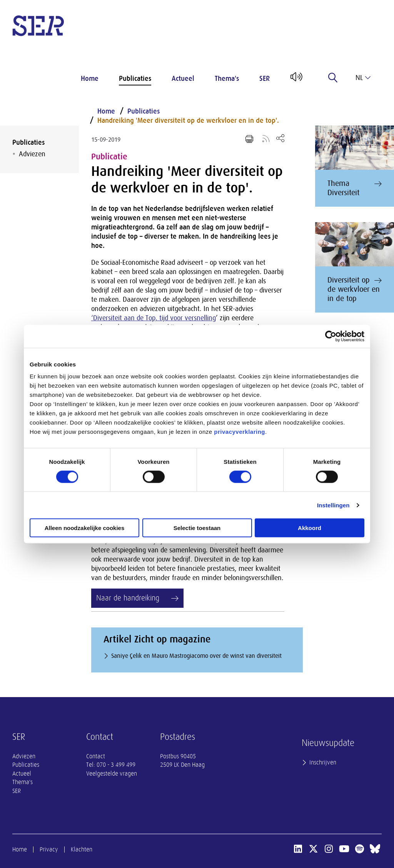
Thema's (227, 79)
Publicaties (135, 79)
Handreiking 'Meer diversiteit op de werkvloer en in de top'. (188, 120)
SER (265, 79)
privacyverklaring (240, 432)
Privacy (49, 850)
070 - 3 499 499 (116, 765)
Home (90, 79)
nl (363, 78)
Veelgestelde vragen (112, 774)
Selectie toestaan (197, 528)
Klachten (82, 850)
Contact (96, 756)
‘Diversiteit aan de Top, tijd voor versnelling (154, 318)
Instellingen (333, 505)
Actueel (183, 79)
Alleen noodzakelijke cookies (85, 528)
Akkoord (310, 528)
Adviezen (32, 154)
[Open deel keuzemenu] (280, 138)
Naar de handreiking (128, 598)
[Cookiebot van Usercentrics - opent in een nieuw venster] (331, 336)
